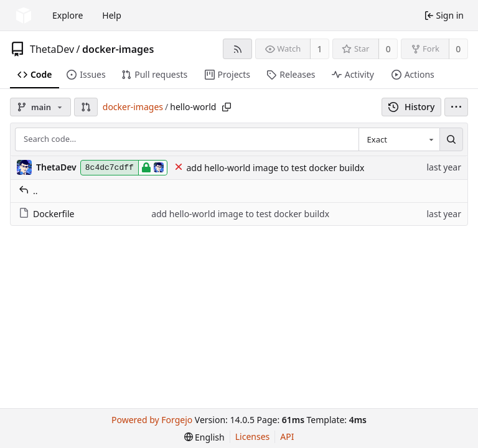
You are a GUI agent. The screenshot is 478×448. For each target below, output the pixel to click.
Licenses (253, 436)
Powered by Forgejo (152, 420)
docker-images (118, 49)
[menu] (456, 107)
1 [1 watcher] (320, 49)
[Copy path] (227, 107)
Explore (68, 15)
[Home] (24, 16)
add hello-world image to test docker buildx (276, 168)
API (287, 436)
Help (112, 15)
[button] (86, 107)
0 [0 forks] (458, 49)
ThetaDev (52, 49)
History (412, 107)
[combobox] (399, 139)
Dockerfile (47, 214)
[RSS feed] (237, 49)
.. (28, 191)
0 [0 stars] (388, 49)
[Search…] (451, 139)
